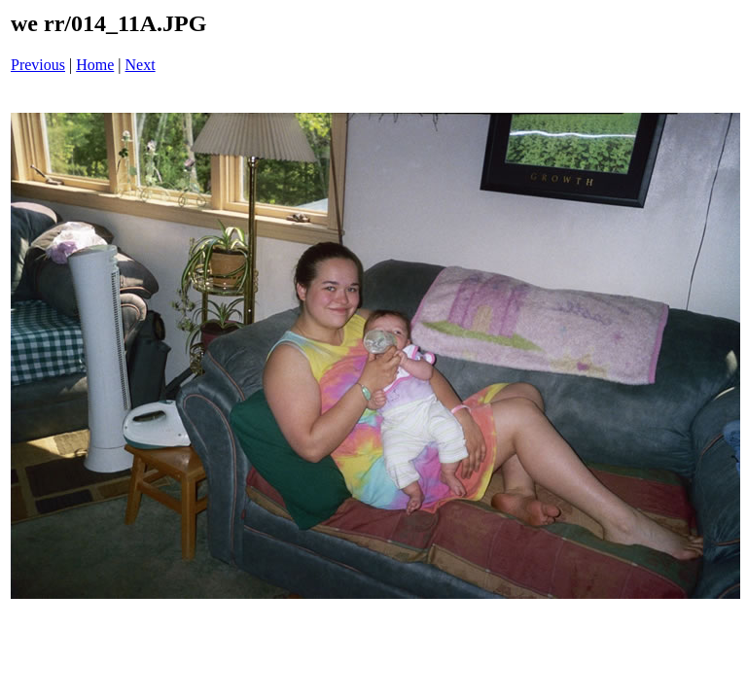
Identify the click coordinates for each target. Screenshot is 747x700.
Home (95, 65)
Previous (38, 65)
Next (141, 65)
